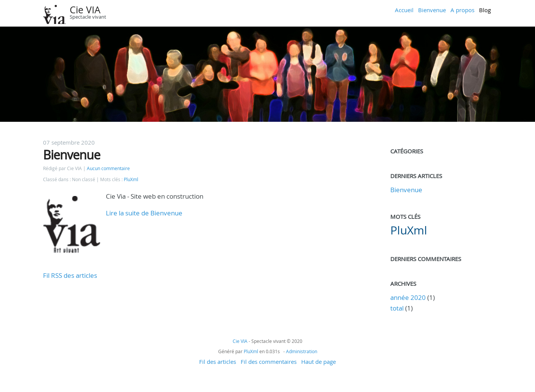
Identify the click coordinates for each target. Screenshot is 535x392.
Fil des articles (218, 362)
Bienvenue (432, 10)
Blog (485, 10)
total (398, 308)
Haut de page (319, 362)
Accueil (404, 10)
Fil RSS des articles (70, 275)
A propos (462, 10)
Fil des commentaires (269, 362)
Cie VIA (85, 10)
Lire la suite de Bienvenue (144, 213)
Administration (302, 351)
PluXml (131, 179)
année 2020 (408, 297)
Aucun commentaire (108, 168)
